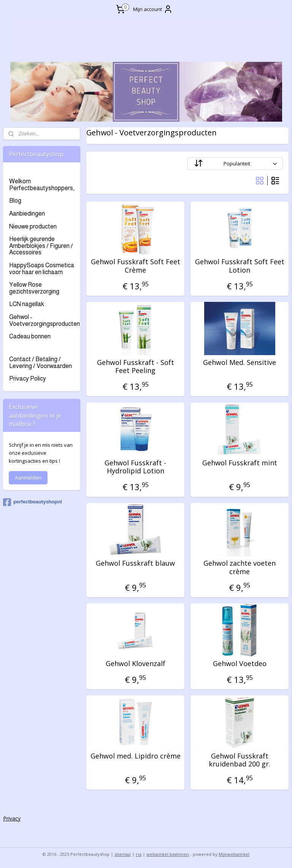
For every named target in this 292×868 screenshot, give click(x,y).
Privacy (12, 818)
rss (139, 854)
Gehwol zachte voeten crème (240, 567)
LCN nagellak (27, 304)
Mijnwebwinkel (234, 854)
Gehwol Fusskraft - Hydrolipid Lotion (136, 467)
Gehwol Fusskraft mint (240, 463)
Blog (15, 201)
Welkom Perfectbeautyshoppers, (42, 185)
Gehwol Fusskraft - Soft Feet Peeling (136, 367)
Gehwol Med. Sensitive (240, 363)
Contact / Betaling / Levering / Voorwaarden (40, 363)
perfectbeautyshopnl (33, 502)
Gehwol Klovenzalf (136, 664)
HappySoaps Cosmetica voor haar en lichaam (42, 269)
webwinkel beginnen (168, 854)
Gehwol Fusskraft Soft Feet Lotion (240, 266)
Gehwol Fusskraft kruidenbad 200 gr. (240, 760)
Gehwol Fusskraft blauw (136, 563)
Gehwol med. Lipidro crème (136, 756)
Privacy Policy (28, 378)
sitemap (123, 854)
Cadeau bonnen (30, 336)
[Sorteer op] (236, 164)
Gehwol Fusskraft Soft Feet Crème (136, 266)
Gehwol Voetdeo (240, 664)
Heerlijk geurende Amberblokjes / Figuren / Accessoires (41, 246)
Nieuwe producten (33, 226)
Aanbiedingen (27, 213)
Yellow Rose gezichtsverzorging (34, 288)
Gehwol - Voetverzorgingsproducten (44, 320)
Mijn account (153, 9)
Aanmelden (28, 478)
